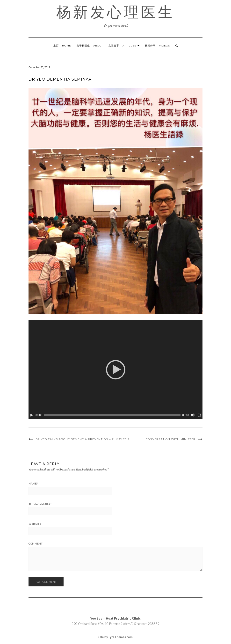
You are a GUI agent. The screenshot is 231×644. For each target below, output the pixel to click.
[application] (115, 369)
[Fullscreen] (199, 415)
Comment (36, 544)
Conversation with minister (171, 439)
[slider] (112, 415)
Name (33, 484)
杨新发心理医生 (115, 12)
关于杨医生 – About (90, 46)
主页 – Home (62, 46)
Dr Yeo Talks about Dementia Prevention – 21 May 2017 (83, 439)
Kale (101, 637)
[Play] (32, 415)
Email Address (40, 504)
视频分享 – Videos (157, 46)
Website (35, 524)
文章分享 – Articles (124, 46)
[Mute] (193, 415)
